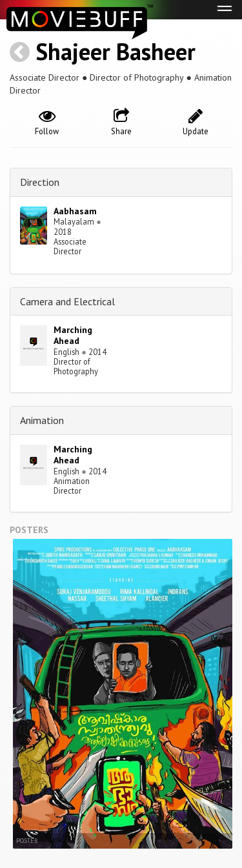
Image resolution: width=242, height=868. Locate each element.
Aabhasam (75, 211)
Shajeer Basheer (116, 51)
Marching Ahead (73, 335)
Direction (40, 182)
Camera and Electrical (67, 301)
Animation (42, 420)
